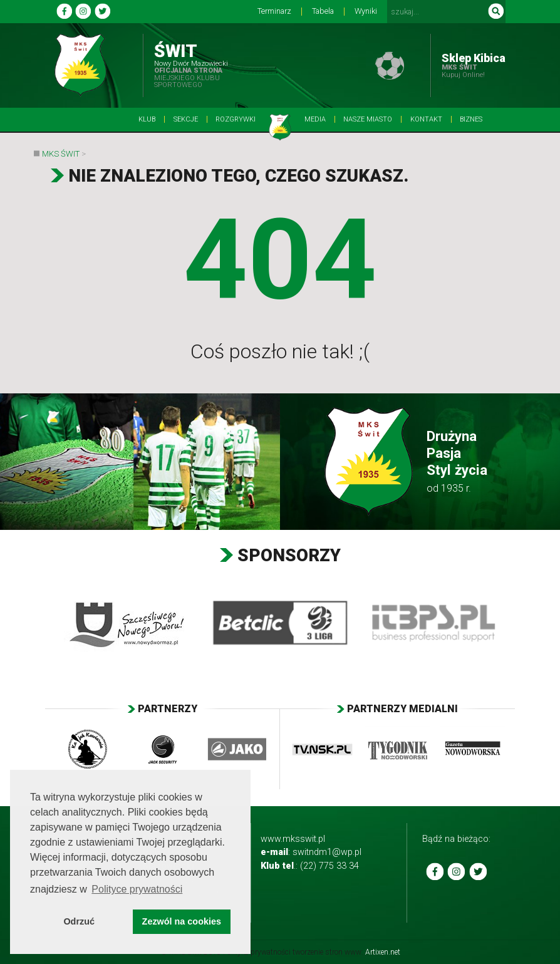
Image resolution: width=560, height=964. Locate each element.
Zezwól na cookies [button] (182, 921)
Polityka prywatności (257, 952)
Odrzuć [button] (79, 921)
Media (315, 119)
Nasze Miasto (368, 119)
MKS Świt (61, 154)
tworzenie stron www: (346, 952)
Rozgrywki (236, 119)
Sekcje (186, 119)
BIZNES (471, 119)
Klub (147, 119)
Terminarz (274, 12)
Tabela (323, 12)
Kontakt (426, 119)
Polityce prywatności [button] (137, 889)
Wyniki (366, 12)
